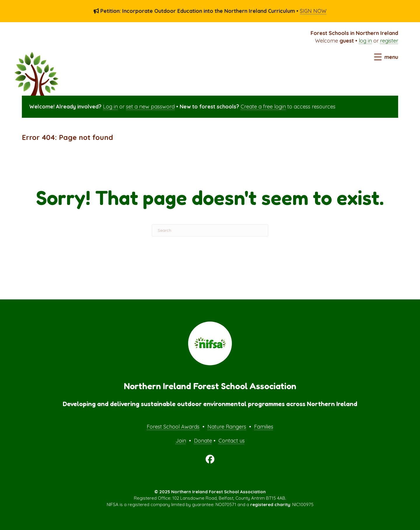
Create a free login (263, 107)
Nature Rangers (227, 427)
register (389, 41)
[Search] (210, 230)
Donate (203, 441)
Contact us (232, 441)
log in (365, 41)
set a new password (150, 107)
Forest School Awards (173, 427)
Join (181, 441)
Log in (110, 107)
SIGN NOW (313, 11)
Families (264, 427)
